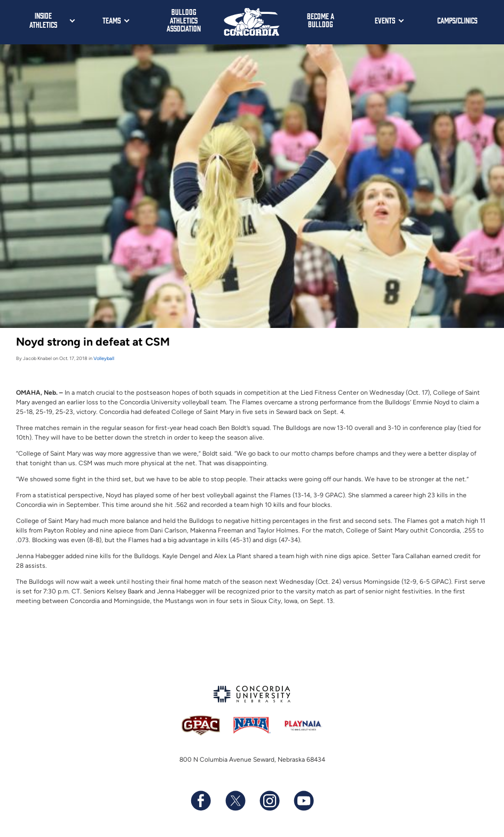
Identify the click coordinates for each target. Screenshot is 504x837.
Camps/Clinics (457, 20)
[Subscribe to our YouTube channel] (303, 801)
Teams (112, 20)
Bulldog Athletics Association (184, 20)
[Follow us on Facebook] (201, 801)
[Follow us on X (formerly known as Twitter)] (235, 801)
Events (385, 20)
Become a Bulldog (321, 20)
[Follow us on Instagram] (269, 801)
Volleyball (104, 358)
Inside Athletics (43, 20)
